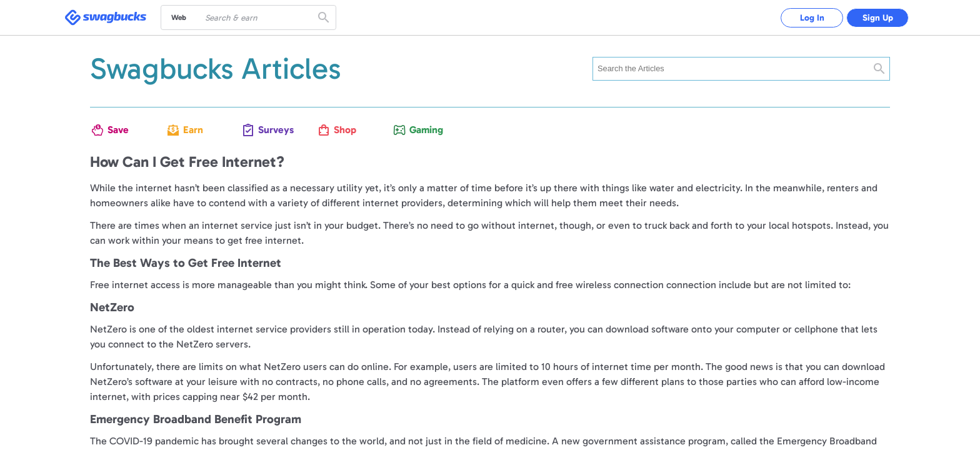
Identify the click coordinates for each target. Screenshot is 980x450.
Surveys (272, 130)
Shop (345, 130)
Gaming (423, 130)
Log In (812, 18)
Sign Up (878, 18)
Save (118, 130)
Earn (193, 130)
